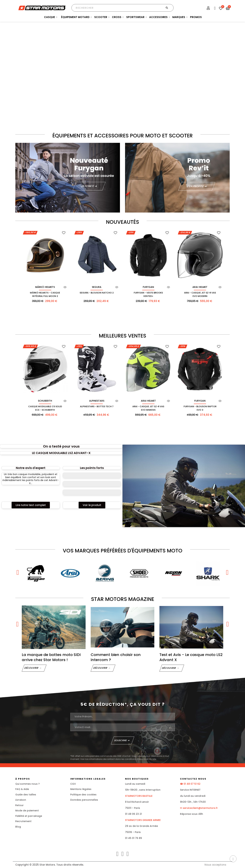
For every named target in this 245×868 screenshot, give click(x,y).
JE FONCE (88, 186)
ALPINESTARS (97, 401)
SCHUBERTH (45, 401)
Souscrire (121, 740)
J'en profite (195, 186)
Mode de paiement (27, 811)
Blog (18, 827)
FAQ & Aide (22, 789)
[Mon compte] (208, 9)
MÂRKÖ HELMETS (45, 287)
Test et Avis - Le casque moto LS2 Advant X (191, 657)
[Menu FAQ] (214, 7)
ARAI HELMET (200, 287)
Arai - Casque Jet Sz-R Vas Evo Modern (200, 294)
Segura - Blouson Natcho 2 (97, 293)
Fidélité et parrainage (29, 816)
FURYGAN (148, 287)
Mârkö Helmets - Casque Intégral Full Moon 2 (45, 294)
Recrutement (23, 821)
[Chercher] (122, 8)
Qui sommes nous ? (27, 784)
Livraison (21, 800)
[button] (31, 505)
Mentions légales (81, 789)
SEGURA (97, 287)
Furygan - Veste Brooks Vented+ (148, 294)
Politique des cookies (83, 795)
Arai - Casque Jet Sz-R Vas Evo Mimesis (148, 408)
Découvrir (31, 668)
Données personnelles (84, 800)
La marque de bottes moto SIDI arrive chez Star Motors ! (51, 657)
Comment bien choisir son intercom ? (116, 657)
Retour (19, 805)
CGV (73, 784)
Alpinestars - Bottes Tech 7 (97, 406)
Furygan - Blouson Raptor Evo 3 (200, 408)
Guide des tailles (26, 795)
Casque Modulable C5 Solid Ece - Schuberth (45, 408)
